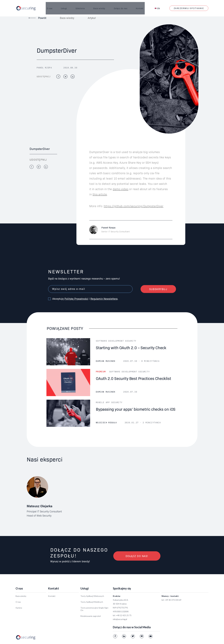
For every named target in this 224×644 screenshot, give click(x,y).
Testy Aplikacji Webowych (92, 596)
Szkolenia (79, 5)
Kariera (19, 608)
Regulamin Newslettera (104, 299)
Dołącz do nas (119, 5)
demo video (121, 189)
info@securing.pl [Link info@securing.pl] (120, 619)
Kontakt (138, 5)
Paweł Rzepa (44, 68)
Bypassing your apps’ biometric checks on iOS (136, 409)
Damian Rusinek (106, 361)
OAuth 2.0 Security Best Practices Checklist (133, 378)
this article (100, 194)
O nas (48, 5)
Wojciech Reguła (106, 423)
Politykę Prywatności (76, 299)
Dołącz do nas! (137, 556)
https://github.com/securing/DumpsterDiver (134, 206)
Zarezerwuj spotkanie (189, 5)
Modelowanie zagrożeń (91, 616)
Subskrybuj (158, 289)
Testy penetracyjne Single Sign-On (95, 609)
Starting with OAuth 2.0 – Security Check (131, 347)
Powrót (42, 18)
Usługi (63, 5)
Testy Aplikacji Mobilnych (92, 602)
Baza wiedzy (98, 5)
